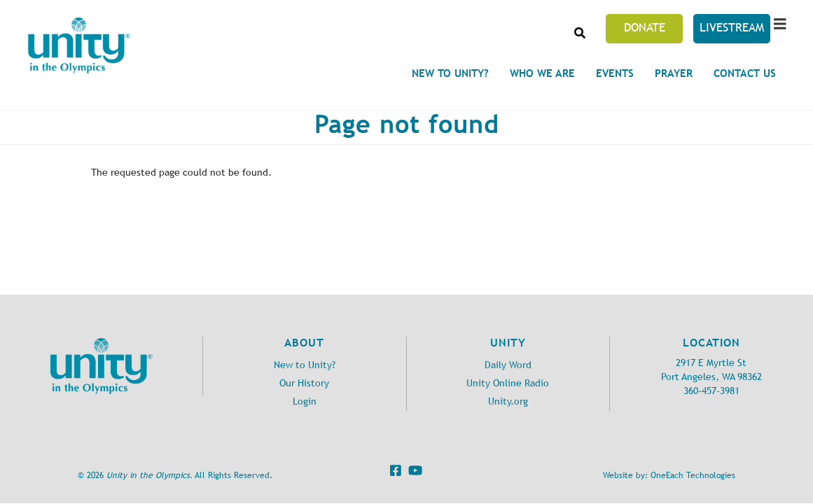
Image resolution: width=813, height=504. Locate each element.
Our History (304, 383)
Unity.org (508, 401)
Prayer (674, 73)
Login (305, 401)
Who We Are (542, 73)
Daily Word (508, 365)
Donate (645, 27)
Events (615, 73)
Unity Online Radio (508, 383)
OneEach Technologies (693, 475)
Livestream (732, 27)
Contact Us (745, 73)
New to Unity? (450, 73)
